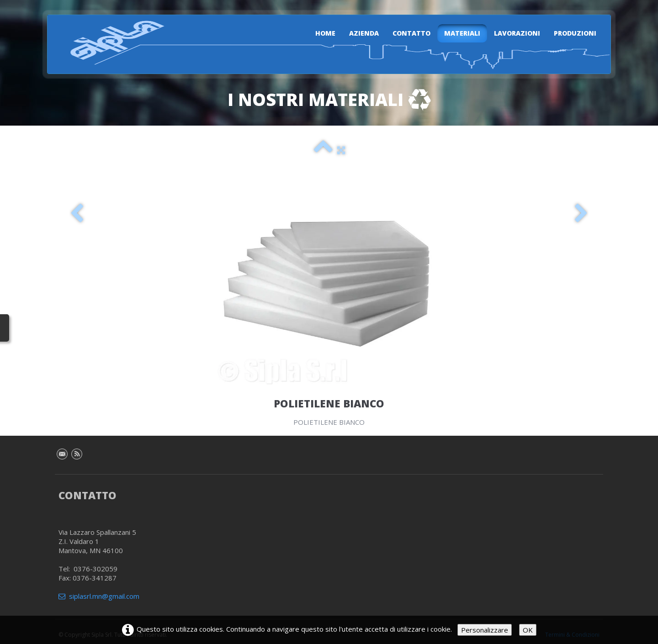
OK (528, 630)
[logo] (112, 42)
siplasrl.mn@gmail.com (99, 596)
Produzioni (575, 33)
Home (325, 33)
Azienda (364, 33)
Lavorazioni (517, 33)
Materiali (462, 33)
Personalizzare (485, 630)
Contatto (411, 33)
